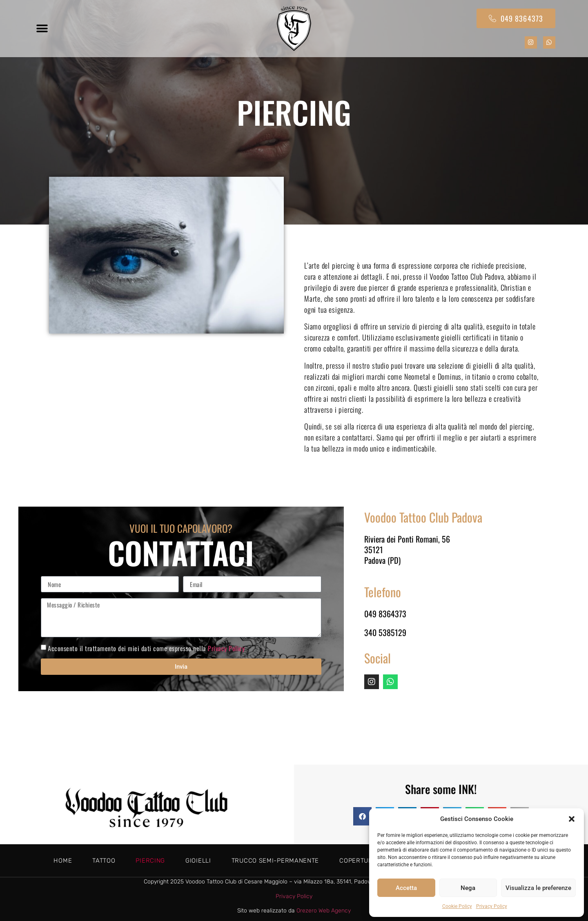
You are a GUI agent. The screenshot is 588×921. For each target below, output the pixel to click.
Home (63, 861)
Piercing (150, 861)
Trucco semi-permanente (275, 861)
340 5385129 (385, 632)
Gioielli (198, 861)
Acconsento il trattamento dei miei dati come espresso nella (146, 648)
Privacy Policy (492, 906)
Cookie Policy (457, 906)
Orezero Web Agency (324, 911)
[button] (572, 819)
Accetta (406, 888)
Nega (468, 888)
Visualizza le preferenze (538, 888)
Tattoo (104, 861)
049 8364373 (385, 614)
